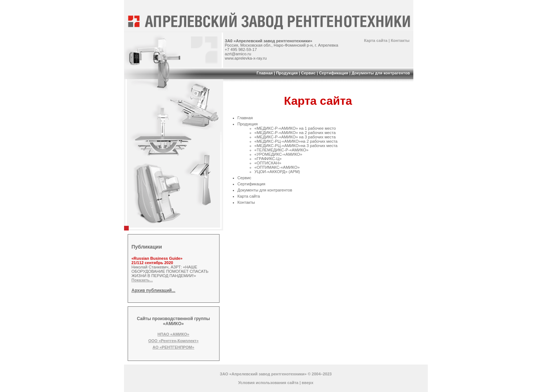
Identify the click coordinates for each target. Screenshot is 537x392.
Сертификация (334, 73)
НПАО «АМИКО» (174, 334)
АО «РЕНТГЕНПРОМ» (173, 347)
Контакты (400, 40)
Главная (265, 73)
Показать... (142, 280)
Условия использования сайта (268, 383)
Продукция (287, 73)
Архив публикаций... (154, 290)
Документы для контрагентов (381, 73)
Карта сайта (376, 40)
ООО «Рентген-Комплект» (173, 341)
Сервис (308, 73)
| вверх (306, 383)
